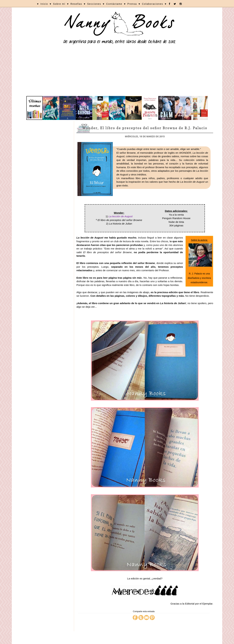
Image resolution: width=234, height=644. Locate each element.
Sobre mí (59, 4)
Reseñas (76, 4)
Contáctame (114, 4)
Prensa (132, 4)
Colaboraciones (152, 4)
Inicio (44, 4)
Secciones (94, 4)
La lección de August (121, 216)
